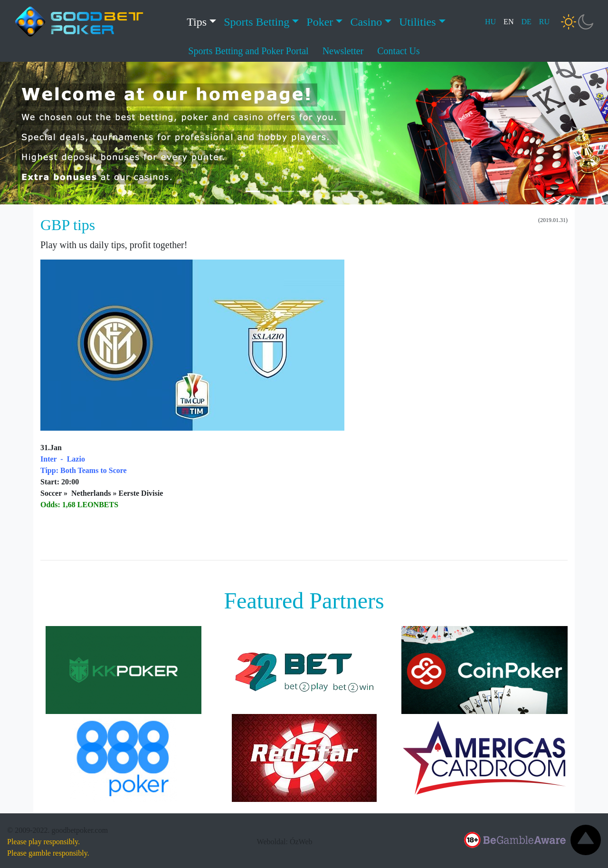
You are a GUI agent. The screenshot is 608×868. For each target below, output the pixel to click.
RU (544, 22)
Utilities (417, 22)
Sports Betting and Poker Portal (248, 51)
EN (508, 22)
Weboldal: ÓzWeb (285, 842)
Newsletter (343, 51)
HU (490, 22)
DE (526, 22)
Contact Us (398, 51)
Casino (366, 22)
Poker (320, 22)
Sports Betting (256, 22)
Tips (197, 22)
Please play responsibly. (43, 842)
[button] (46, 133)
